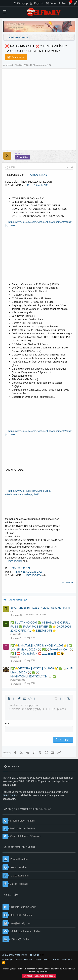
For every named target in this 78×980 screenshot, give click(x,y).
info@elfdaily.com (16, 923)
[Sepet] (51, 3)
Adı (7, 723)
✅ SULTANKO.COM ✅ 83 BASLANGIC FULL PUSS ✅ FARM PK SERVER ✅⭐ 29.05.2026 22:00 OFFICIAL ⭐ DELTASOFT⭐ (41, 627)
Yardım (56, 959)
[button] (5, 12)
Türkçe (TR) (37, 955)
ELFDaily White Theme (15, 955)
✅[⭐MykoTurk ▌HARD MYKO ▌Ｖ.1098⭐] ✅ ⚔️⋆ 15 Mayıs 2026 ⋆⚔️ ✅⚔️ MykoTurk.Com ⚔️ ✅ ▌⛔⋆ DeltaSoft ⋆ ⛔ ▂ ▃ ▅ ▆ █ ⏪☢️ (42, 650)
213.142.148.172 (21, 568)
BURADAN (9, 795)
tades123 (14, 657)
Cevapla (69, 582)
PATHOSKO (15, 561)
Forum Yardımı (15, 867)
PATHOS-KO (34, 575)
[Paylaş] (68, 167)
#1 (72, 167)
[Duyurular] (70, 3)
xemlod (9, 65)
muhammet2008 (18, 680)
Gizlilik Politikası (15, 884)
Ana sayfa (67, 959)
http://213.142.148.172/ (29, 572)
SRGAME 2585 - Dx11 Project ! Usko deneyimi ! (41, 608)
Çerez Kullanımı (16, 876)
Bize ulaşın (8, 959)
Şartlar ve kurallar (24, 959)
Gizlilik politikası (43, 959)
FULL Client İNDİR (37, 185)
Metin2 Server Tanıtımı (19, 829)
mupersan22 (16, 634)
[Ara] (62, 3)
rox (12, 611)
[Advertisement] (39, 109)
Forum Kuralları (15, 859)
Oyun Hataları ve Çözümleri (22, 836)
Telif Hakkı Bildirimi (17, 915)
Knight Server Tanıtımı (19, 821)
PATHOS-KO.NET (38, 175)
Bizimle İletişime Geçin (19, 907)
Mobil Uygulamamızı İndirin (22, 931)
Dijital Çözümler (16, 939)
